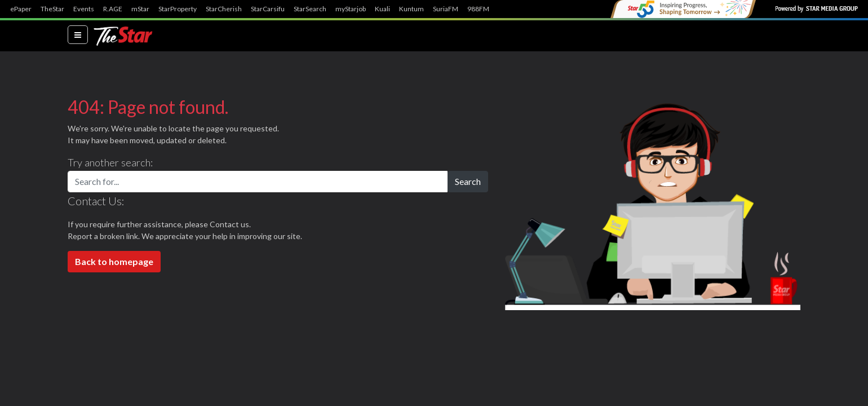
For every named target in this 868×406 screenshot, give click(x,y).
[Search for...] (258, 182)
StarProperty (178, 9)
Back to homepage (114, 261)
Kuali (382, 9)
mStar (140, 9)
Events (84, 9)
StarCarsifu (268, 9)
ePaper (21, 9)
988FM (478, 9)
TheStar (52, 9)
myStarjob (351, 9)
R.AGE (113, 9)
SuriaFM (446, 9)
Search (468, 181)
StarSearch (310, 9)
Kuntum (411, 9)
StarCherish (224, 9)
